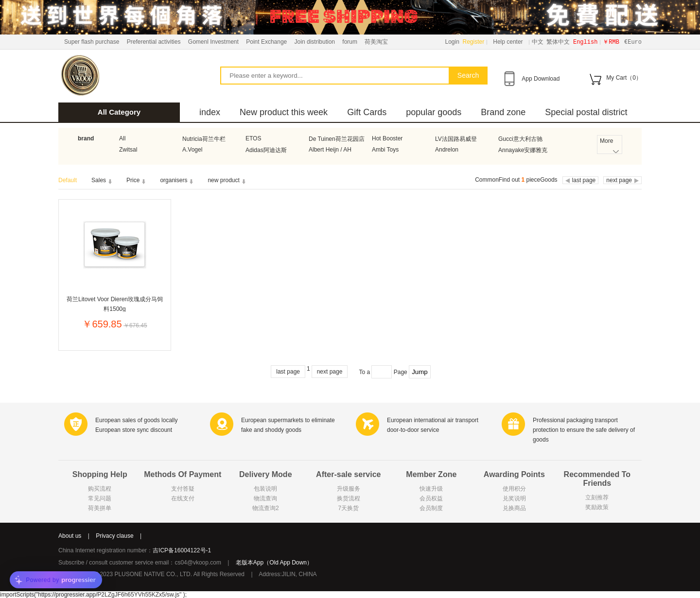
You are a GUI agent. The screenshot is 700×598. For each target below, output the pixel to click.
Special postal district (586, 112)
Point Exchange (266, 42)
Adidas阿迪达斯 (266, 150)
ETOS (253, 138)
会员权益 (431, 498)
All (122, 138)
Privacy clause (114, 536)
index (210, 112)
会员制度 (431, 508)
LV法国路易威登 (456, 139)
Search (468, 75)
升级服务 (349, 489)
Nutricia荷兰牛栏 (204, 139)
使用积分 (514, 489)
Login (452, 42)
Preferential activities (154, 42)
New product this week (284, 112)
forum (350, 42)
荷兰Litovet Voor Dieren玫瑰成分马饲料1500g (115, 304)
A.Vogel (192, 150)
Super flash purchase (92, 42)
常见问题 (100, 498)
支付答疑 (183, 489)
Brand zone (503, 112)
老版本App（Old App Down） (274, 563)
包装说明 (265, 489)
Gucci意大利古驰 (520, 139)
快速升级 (431, 489)
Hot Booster (387, 138)
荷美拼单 (100, 508)
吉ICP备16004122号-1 (182, 550)
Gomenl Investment (213, 42)
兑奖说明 (514, 498)
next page (330, 372)
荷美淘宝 (376, 42)
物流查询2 (266, 508)
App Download (541, 79)
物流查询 (265, 498)
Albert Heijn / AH (330, 150)
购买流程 (100, 489)
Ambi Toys (385, 150)
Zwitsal (128, 150)
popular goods (434, 112)
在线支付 (183, 498)
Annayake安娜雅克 (523, 150)
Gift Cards (367, 112)
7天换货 (348, 508)
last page (288, 372)
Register (474, 42)
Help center (508, 42)
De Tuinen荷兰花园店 (337, 139)
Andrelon (447, 150)
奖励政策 (597, 507)
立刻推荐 (597, 497)
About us (70, 536)
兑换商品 (514, 508)
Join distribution (315, 42)
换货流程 (349, 498)
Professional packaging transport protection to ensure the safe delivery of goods (584, 430)
